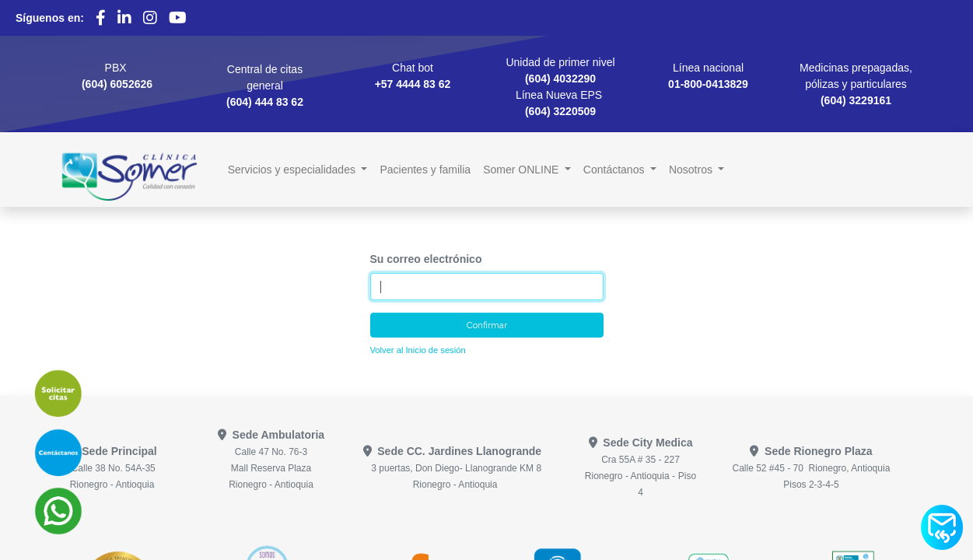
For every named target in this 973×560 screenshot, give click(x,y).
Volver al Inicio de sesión (418, 350)
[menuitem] (425, 170)
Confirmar (487, 325)
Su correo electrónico (426, 259)
